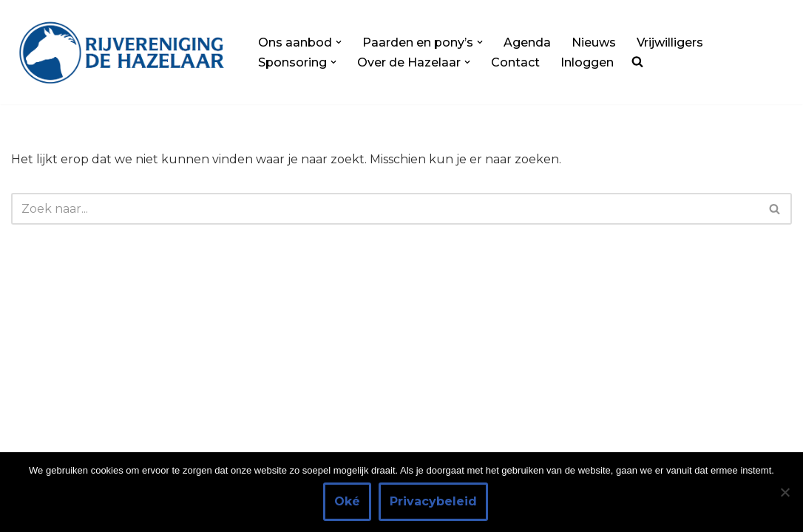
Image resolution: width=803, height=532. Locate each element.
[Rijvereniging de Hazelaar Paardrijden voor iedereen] (122, 52)
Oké (347, 501)
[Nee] (785, 492)
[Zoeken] (385, 209)
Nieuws (594, 42)
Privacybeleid (433, 501)
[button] (339, 42)
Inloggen (587, 62)
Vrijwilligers (670, 42)
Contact (515, 62)
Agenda (527, 42)
